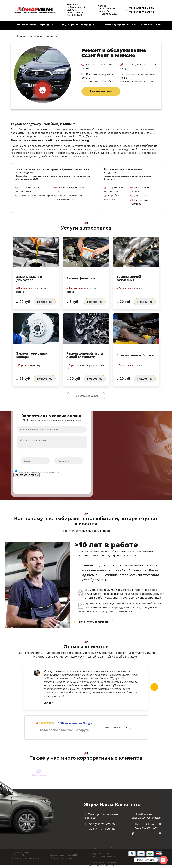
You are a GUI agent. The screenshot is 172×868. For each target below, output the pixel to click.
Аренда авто (49, 25)
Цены (126, 25)
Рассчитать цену (101, 91)
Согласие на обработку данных (102, 865)
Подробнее (45, 302)
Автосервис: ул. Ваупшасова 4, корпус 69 (76, 7)
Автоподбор (112, 25)
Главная (22, 25)
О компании (139, 25)
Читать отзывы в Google (119, 727)
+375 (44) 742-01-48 (142, 12)
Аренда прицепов (71, 25)
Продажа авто (94, 25)
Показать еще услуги (86, 396)
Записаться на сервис (27, 475)
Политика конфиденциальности (103, 862)
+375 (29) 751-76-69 (142, 8)
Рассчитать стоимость (94, 622)
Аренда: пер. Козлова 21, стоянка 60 (107, 8)
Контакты (155, 25)
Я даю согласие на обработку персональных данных (39, 472)
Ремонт (34, 25)
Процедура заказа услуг (99, 854)
